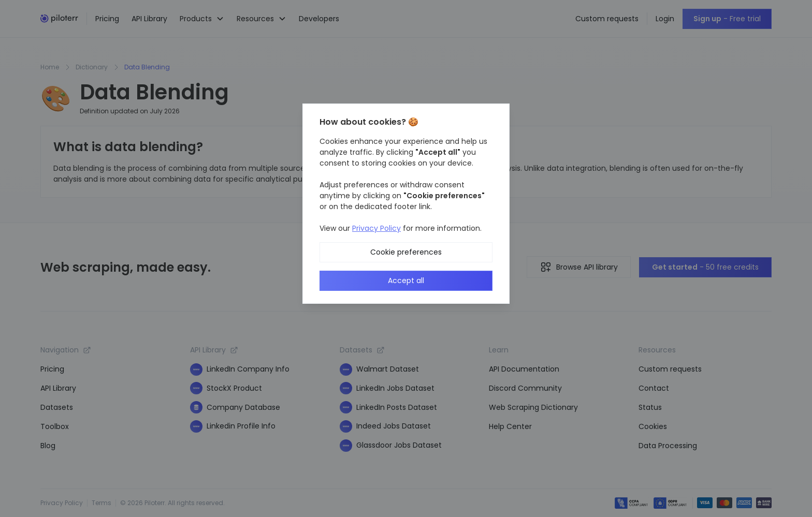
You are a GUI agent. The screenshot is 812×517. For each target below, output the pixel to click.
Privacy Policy (376, 228)
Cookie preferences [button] (406, 252)
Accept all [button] (406, 280)
